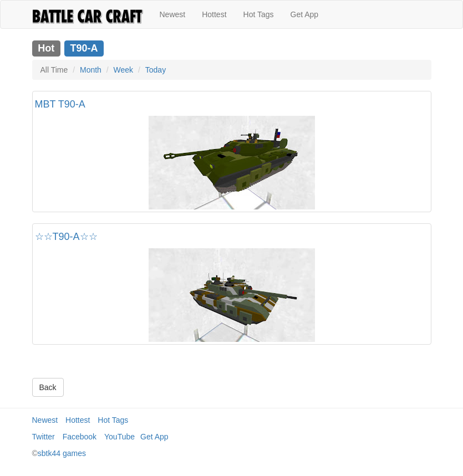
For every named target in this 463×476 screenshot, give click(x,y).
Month (91, 70)
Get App (305, 14)
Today (156, 70)
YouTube (119, 437)
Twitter (44, 437)
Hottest (214, 14)
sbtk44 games (62, 453)
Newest (173, 14)
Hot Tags (259, 14)
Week (124, 70)
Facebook (80, 437)
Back (48, 387)
